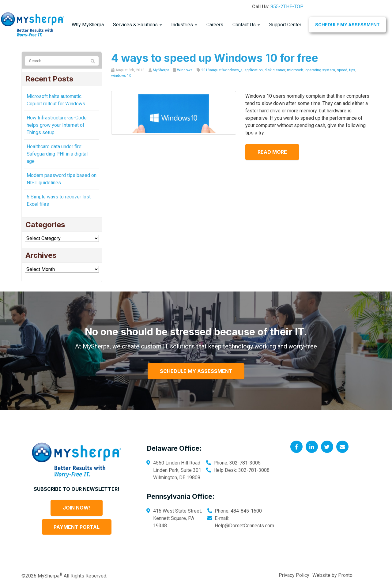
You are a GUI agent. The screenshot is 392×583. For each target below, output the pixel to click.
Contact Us (246, 25)
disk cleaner (275, 70)
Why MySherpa (88, 25)
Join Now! (77, 508)
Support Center (285, 25)
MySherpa (161, 70)
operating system (320, 70)
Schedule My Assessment (347, 25)
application (254, 70)
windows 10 (121, 76)
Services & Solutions (138, 25)
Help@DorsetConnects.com (244, 526)
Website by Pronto (332, 575)
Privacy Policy (294, 575)
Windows (185, 70)
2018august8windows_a (222, 70)
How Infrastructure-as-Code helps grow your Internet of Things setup (57, 125)
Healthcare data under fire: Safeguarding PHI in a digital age (57, 154)
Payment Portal (77, 527)
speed (342, 70)
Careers (215, 25)
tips (352, 70)
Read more (272, 152)
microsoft (295, 70)
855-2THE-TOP (287, 7)
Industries (184, 25)
